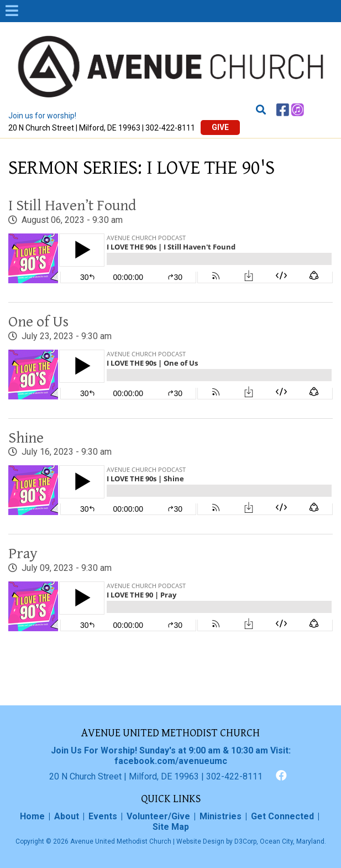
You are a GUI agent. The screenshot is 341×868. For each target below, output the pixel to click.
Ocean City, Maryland (292, 841)
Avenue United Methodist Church (121, 841)
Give (220, 127)
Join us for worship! (42, 116)
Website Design (200, 841)
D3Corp (245, 841)
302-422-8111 (170, 128)
